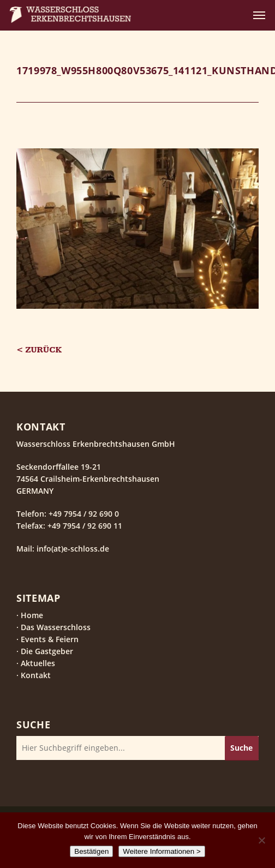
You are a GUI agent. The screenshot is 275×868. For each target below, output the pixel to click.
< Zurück (39, 350)
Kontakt (36, 675)
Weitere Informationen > (162, 851)
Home (32, 615)
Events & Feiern (50, 639)
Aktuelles (38, 663)
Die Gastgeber (47, 651)
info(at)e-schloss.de (72, 549)
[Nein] (261, 840)
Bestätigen (91, 851)
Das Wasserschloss (56, 627)
